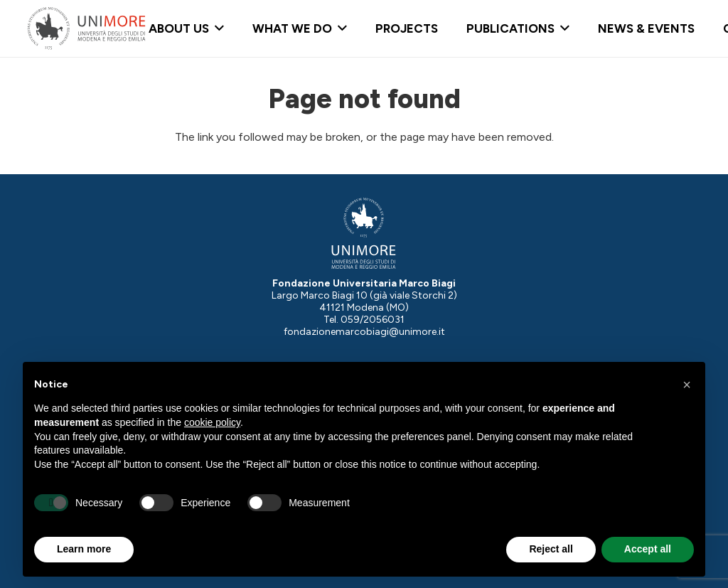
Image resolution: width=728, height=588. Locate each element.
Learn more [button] (84, 549)
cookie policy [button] (212, 422)
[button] (216, 28)
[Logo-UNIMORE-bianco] (364, 234)
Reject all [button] (551, 549)
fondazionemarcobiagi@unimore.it (364, 332)
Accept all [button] (648, 549)
